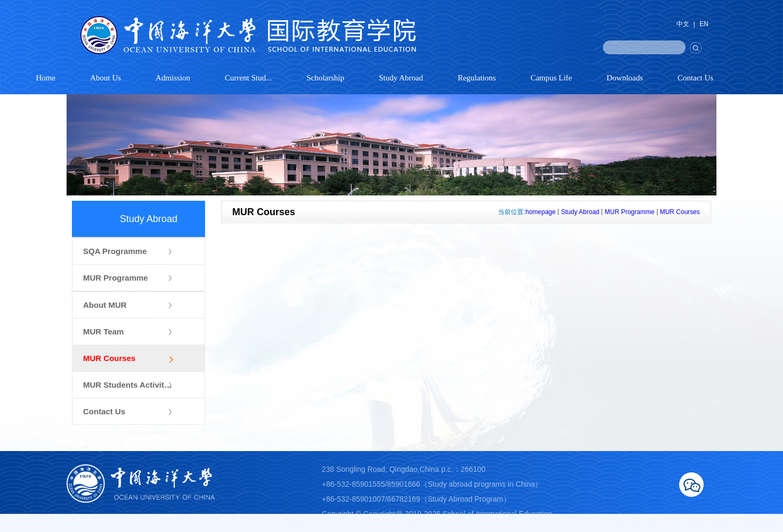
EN (704, 24)
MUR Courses (680, 212)
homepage (541, 212)
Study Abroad (580, 212)
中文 (683, 24)
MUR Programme (629, 212)
